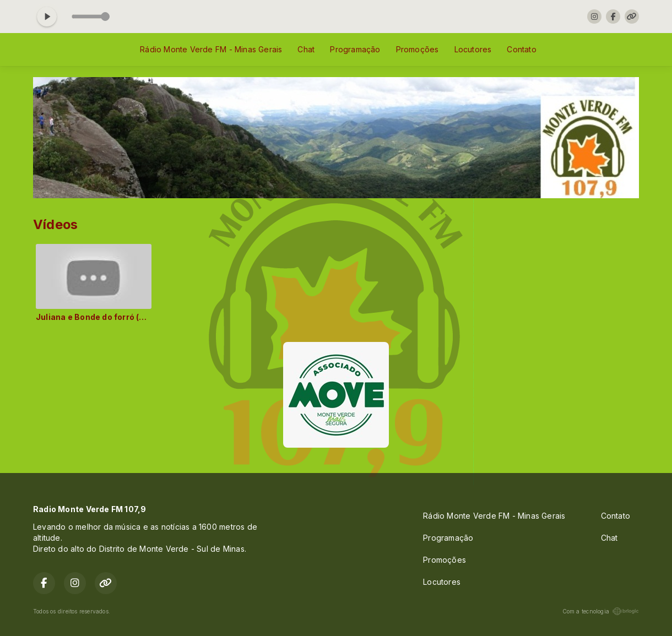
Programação (355, 49)
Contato (521, 49)
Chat (306, 49)
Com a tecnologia (601, 611)
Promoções (418, 49)
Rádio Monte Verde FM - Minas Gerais (211, 49)
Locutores (473, 49)
